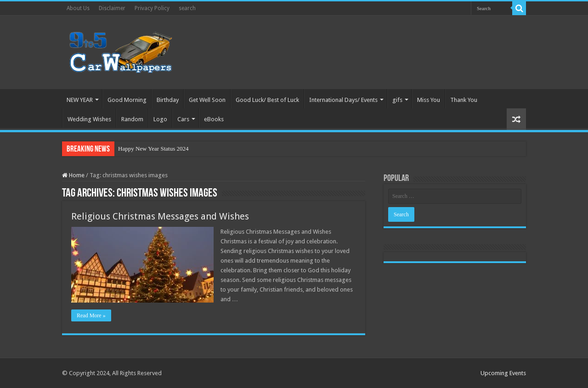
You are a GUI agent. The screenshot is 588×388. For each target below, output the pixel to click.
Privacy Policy (152, 8)
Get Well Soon (207, 100)
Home (73, 175)
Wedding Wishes (89, 119)
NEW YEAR (80, 100)
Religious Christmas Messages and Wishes (160, 216)
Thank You (464, 100)
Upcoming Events (503, 373)
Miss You (429, 100)
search (187, 8)
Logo (160, 119)
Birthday (168, 100)
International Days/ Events (343, 100)
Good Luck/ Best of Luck (267, 100)
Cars (183, 119)
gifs (397, 100)
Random (132, 119)
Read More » (91, 315)
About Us (78, 8)
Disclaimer (112, 8)
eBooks (214, 119)
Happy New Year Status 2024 (153, 149)
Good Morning (127, 100)
